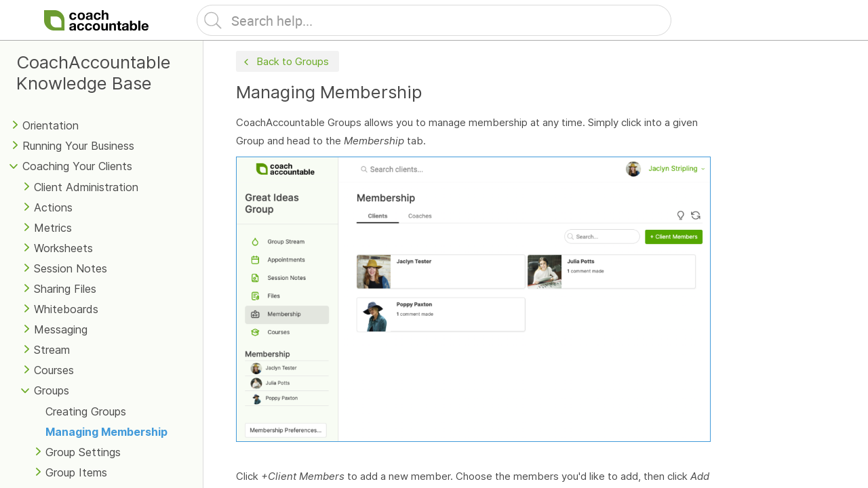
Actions (53, 207)
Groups (52, 390)
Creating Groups (86, 411)
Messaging (61, 329)
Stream (52, 350)
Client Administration (86, 187)
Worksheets (63, 248)
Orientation (51, 125)
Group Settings (83, 452)
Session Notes (71, 268)
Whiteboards (66, 309)
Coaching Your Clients (77, 166)
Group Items (76, 472)
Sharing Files (65, 289)
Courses (54, 370)
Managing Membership (106, 432)
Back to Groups (285, 62)
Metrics (53, 228)
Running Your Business (78, 146)
